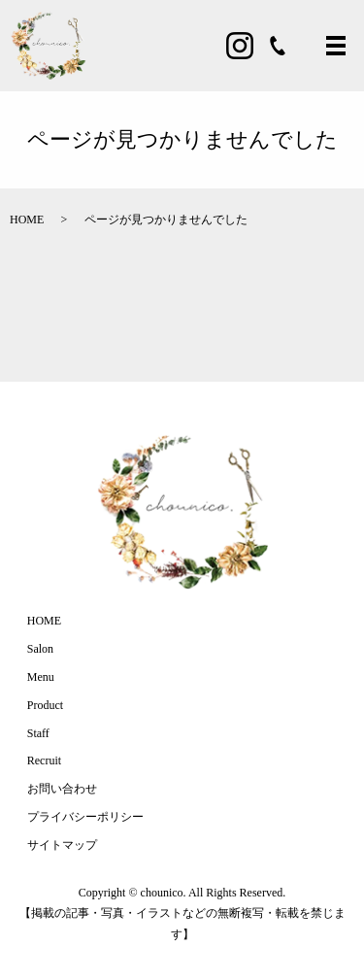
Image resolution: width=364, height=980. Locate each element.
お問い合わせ (62, 789)
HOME (27, 220)
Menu (41, 677)
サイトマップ (62, 845)
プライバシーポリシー (85, 817)
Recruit (44, 760)
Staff (38, 733)
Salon (40, 649)
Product (45, 705)
